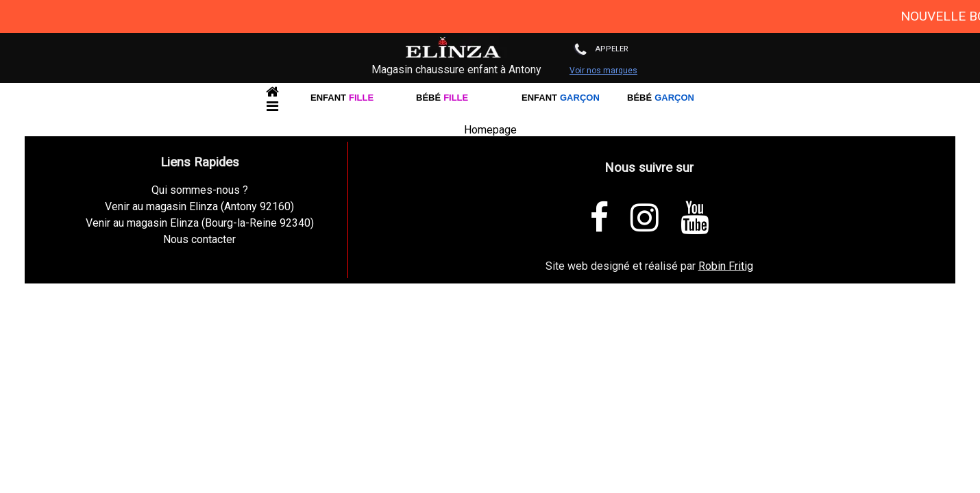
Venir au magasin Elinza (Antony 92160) (199, 206)
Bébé (442, 99)
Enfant (342, 99)
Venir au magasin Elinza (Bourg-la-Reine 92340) (200, 223)
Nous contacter (199, 239)
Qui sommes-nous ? (200, 190)
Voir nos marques (603, 71)
